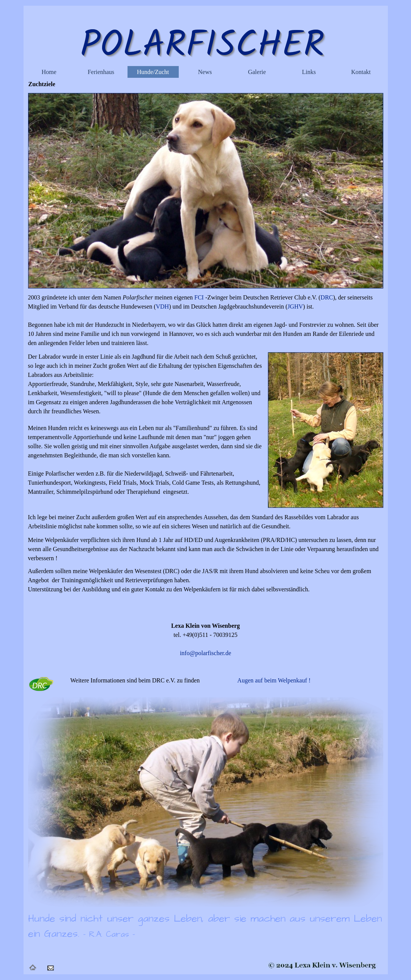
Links (309, 72)
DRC (327, 297)
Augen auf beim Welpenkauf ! (274, 680)
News (205, 72)
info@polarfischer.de (205, 653)
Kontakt (361, 72)
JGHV (295, 306)
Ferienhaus (101, 72)
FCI (198, 297)
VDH (162, 306)
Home (49, 72)
